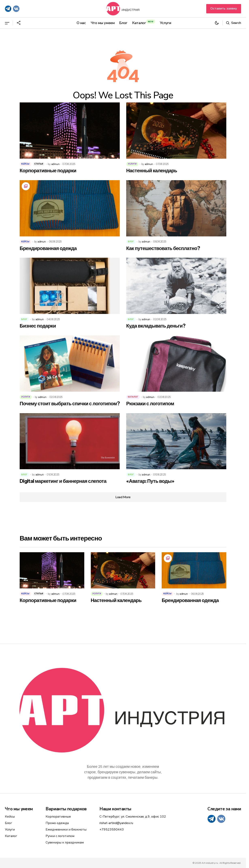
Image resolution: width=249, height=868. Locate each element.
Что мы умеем (19, 809)
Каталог (133, 397)
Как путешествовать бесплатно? (163, 248)
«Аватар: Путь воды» (150, 481)
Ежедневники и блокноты (66, 830)
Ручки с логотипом (60, 836)
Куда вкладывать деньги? (156, 326)
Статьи (39, 164)
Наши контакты (115, 809)
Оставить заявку (224, 9)
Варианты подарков (66, 809)
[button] (7, 23)
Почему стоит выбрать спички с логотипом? (70, 404)
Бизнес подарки (38, 326)
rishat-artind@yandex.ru (116, 823)
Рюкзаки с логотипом (150, 404)
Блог (131, 242)
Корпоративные (58, 817)
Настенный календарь (152, 171)
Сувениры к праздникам (65, 842)
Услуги (132, 164)
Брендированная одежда (48, 248)
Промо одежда (57, 823)
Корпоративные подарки (48, 171)
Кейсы (25, 164)
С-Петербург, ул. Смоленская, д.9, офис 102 (133, 817)
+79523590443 (112, 830)
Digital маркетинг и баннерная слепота (63, 481)
